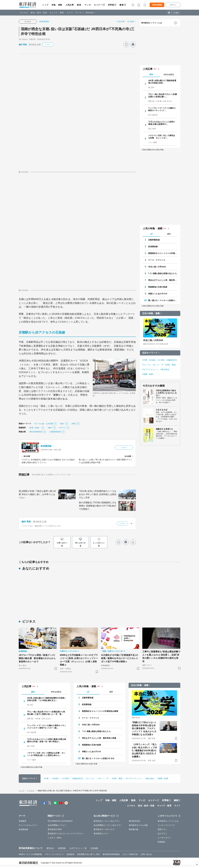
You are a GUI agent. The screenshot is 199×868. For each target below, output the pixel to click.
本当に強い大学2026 (157, 267)
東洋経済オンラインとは (152, 23)
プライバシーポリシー (54, 854)
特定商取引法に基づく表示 (89, 854)
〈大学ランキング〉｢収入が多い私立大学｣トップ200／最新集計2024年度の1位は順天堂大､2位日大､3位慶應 (144, 751)
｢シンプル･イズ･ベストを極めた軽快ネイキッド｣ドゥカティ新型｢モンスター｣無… (47, 727)
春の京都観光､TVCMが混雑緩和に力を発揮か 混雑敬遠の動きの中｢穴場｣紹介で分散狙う (98, 506)
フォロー (48, 45)
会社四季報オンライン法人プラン (108, 825)
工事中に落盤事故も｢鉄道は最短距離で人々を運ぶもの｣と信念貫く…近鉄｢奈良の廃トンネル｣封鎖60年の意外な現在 (161, 656)
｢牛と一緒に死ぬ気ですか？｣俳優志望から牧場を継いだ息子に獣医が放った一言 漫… (46, 713)
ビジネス (24, 13)
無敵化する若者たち (164, 429)
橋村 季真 (23, 45)
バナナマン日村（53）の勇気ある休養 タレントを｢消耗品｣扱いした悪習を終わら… (46, 754)
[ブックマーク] (126, 45)
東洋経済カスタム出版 (138, 825)
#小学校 (161, 360)
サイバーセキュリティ (28, 825)
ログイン (173, 5)
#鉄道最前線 (44, 21)
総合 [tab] (151, 74)
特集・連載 (57, 5)
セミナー (98, 5)
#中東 (145, 360)
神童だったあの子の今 (158, 294)
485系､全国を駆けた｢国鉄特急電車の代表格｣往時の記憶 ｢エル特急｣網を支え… (46, 699)
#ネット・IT (158, 365)
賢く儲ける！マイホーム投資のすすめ (163, 300)
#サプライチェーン (150, 369)
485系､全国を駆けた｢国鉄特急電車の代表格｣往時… (162, 82)
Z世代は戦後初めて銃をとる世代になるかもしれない (166, 393)
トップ (45, 5)
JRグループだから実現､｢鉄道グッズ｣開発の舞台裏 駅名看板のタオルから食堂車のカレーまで (37, 658)
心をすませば (162, 410)
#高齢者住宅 (172, 360)
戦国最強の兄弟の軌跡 (158, 287)
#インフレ (147, 365)
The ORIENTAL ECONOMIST (60, 821)
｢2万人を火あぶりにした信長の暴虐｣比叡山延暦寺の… (162, 123)
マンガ (88, 5)
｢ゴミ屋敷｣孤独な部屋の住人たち (163, 273)
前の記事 (121, 22)
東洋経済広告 (135, 821)
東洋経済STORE (55, 829)
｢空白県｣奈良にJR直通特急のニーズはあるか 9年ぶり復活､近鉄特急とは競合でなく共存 (98, 494)
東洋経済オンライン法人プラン (107, 821)
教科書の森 (134, 829)
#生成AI (152, 360)
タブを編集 (175, 13)
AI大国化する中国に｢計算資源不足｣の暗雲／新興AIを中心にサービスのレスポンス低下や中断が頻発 (120, 658)
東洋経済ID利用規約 (111, 854)
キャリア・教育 (57, 13)
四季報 (111, 5)
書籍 (122, 5)
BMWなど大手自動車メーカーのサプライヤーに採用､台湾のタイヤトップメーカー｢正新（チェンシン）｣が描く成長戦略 (79, 660)
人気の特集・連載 (153, 228)
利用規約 (161, 842)
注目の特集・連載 (151, 313)
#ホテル (62, 428)
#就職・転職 (148, 374)
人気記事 (70, 5)
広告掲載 (94, 848)
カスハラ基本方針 (130, 854)
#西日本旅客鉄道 (36, 432)
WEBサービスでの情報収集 (30, 854)
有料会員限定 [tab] (169, 75)
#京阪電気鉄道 (55, 432)
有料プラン (162, 829)
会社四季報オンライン (57, 825)
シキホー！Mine (54, 838)
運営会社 (50, 848)
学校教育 (22, 821)
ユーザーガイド (164, 838)
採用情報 (62, 848)
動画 (79, 5)
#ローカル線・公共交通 (44, 424)
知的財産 (70, 854)
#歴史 (74, 424)
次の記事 (131, 22)
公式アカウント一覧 (78, 848)
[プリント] (133, 45)
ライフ (70, 13)
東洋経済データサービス (104, 829)
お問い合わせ (146, 854)
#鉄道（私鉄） (35, 428)
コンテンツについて (166, 825)
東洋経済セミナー (101, 834)
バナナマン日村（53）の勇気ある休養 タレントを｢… (162, 137)
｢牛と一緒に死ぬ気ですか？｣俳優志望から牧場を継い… (163, 95)
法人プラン (162, 834)
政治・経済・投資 (39, 13)
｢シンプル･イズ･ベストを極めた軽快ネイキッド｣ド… (162, 109)
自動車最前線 (154, 240)
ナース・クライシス (157, 260)
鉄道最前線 (46, 446)
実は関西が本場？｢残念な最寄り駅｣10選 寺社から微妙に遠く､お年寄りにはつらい (37, 494)
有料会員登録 (157, 5)
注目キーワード (150, 353)
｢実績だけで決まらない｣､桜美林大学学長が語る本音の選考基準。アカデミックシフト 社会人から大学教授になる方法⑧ (144, 728)
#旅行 (62, 424)
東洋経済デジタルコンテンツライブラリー (66, 834)
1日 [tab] (151, 234)
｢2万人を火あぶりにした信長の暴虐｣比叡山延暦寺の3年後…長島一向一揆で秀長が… (47, 740)
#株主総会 (165, 369)
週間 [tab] (169, 234)
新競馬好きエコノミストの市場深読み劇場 (163, 253)
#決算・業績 (170, 365)
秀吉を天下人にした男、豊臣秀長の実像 (163, 280)
